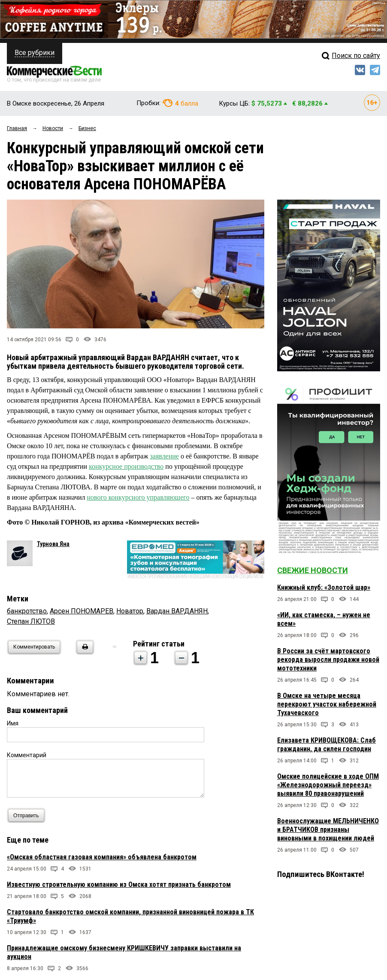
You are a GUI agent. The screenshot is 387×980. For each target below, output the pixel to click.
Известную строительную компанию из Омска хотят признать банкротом (119, 884)
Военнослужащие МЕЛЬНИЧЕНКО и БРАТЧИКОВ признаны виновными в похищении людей (328, 830)
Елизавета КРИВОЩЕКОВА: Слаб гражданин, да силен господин (327, 745)
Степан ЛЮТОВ (31, 621)
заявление (165, 456)
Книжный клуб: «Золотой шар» (324, 587)
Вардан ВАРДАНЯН (177, 611)
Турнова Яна (53, 544)
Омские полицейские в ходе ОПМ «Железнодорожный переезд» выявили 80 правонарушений (328, 785)
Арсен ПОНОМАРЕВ (82, 611)
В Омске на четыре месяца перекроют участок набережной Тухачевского (327, 704)
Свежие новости (313, 570)
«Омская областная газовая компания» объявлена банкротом (102, 857)
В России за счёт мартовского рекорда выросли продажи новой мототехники (328, 660)
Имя (13, 723)
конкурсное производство (126, 466)
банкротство (27, 611)
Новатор (130, 611)
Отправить (28, 815)
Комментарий (27, 755)
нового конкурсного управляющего (138, 497)
